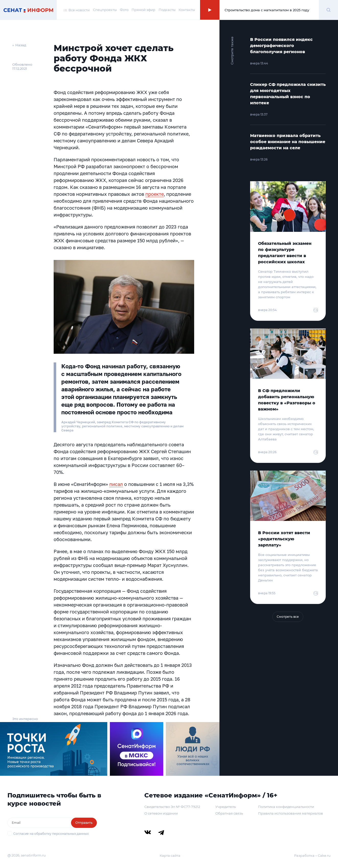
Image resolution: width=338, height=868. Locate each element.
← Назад (19, 45)
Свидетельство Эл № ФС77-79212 (172, 807)
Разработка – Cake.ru (312, 855)
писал (116, 484)
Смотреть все (288, 617)
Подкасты (167, 10)
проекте (155, 194)
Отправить (84, 823)
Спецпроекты (105, 10)
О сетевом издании (161, 813)
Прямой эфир (143, 10)
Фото (124, 10)
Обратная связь (229, 813)
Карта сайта (170, 855)
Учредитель (226, 807)
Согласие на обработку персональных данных (51, 834)
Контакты (187, 10)
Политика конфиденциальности (286, 807)
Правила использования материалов (290, 813)
